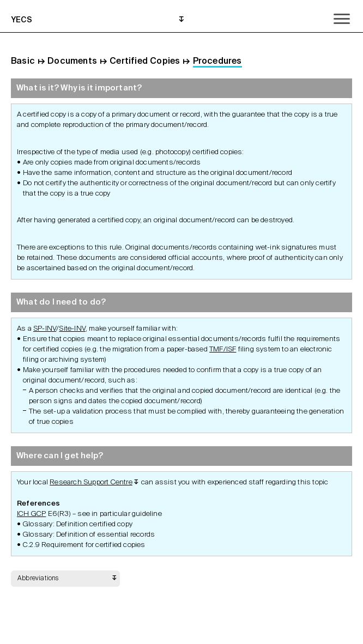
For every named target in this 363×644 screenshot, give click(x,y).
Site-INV (72, 329)
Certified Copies (145, 62)
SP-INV (45, 329)
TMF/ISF (223, 350)
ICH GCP (31, 514)
